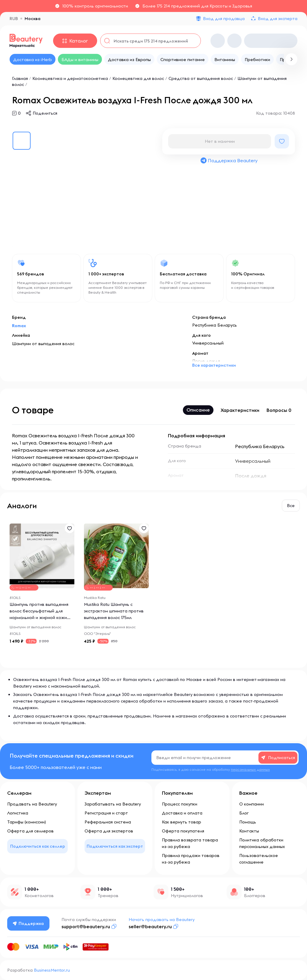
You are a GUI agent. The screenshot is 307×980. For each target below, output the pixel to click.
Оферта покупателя (183, 831)
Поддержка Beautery (229, 160)
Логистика (18, 813)
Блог (244, 813)
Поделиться (45, 113)
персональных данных (250, 769)
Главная (20, 78)
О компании (252, 804)
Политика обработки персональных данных (262, 843)
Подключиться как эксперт (115, 846)
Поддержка (28, 923)
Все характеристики (214, 365)
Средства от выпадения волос (201, 78)
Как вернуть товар (182, 822)
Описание (198, 410)
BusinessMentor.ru (52, 970)
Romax (19, 326)
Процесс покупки (180, 804)
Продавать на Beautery (32, 804)
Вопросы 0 (279, 410)
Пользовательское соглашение (259, 859)
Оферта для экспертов (109, 831)
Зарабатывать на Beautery (113, 804)
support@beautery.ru (86, 926)
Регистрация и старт (106, 813)
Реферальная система (108, 822)
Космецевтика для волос (138, 78)
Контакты (249, 831)
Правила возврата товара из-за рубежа (190, 843)
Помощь (248, 822)
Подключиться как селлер (38, 846)
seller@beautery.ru (150, 926)
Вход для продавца (224, 19)
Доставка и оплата (182, 813)
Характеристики (240, 410)
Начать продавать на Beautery (162, 920)
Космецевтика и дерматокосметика (70, 78)
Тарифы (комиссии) (27, 822)
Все (291, 506)
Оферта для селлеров (30, 831)
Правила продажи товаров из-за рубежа (191, 859)
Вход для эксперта (278, 19)
